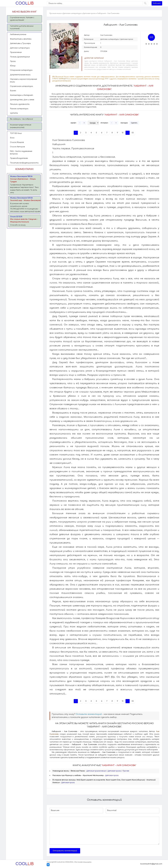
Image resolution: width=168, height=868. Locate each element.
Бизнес (13, 91)
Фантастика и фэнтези (21, 39)
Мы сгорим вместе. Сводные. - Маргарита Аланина (24, 220)
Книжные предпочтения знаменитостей (21, 126)
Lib (25, 3)
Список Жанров (17, 142)
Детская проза (89, 13)
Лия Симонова (106, 35)
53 (133, 133)
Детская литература (20, 48)
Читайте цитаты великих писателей (22, 27)
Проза (13, 61)
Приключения (16, 52)
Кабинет (157, 3)
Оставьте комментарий (89, 714)
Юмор (13, 66)
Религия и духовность (20, 104)
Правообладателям (19, 158)
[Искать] (145, 3)
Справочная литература (21, 86)
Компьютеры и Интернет (22, 95)
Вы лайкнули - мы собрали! (21, 119)
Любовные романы (18, 34)
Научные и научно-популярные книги (23, 80)
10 (123, 133)
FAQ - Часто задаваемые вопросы (21, 153)
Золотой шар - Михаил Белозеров (25, 200)
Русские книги (55, 13)
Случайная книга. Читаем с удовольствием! (22, 19)
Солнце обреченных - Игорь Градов (23, 180)
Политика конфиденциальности (24, 163)
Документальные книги (20, 75)
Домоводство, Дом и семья (22, 100)
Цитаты (14, 113)
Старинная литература (21, 70)
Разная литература (19, 109)
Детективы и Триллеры (20, 43)
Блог (12, 138)
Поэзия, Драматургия (20, 57)
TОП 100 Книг (16, 133)
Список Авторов (17, 147)
